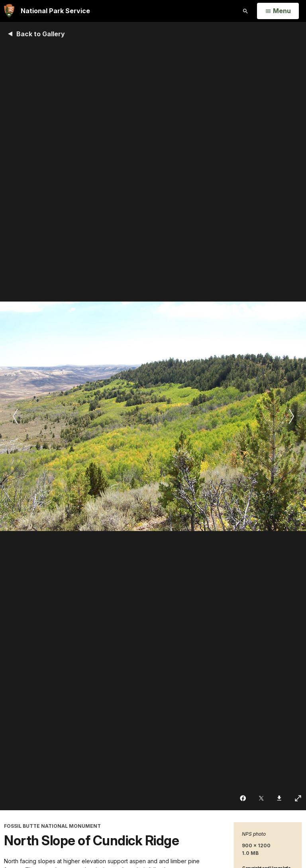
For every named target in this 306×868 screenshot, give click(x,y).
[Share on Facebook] (244, 798)
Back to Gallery (41, 34)
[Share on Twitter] (262, 798)
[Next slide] (291, 416)
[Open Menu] (278, 11)
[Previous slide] (15, 416)
